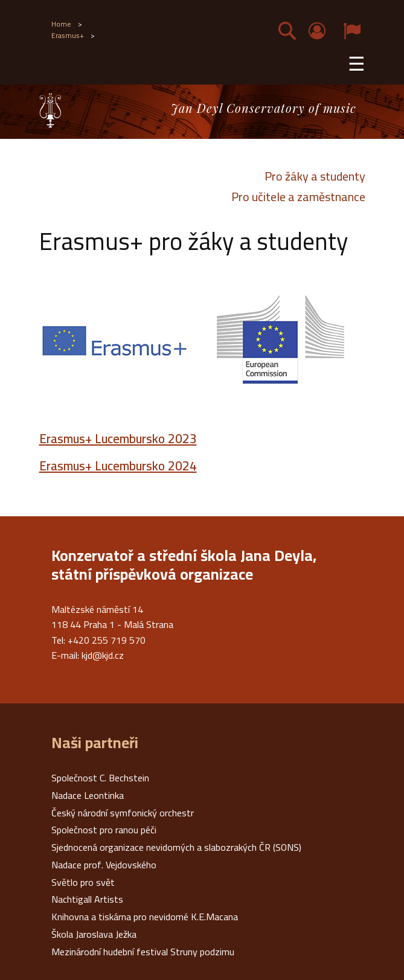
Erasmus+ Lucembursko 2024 (118, 466)
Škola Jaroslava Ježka (94, 934)
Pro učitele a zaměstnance (298, 197)
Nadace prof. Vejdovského (104, 865)
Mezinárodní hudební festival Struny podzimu (143, 952)
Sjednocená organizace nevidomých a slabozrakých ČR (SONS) (176, 847)
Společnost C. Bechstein (100, 778)
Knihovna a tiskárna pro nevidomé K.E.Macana (145, 917)
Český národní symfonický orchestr (123, 813)
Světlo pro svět (83, 882)
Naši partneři (95, 743)
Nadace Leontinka (88, 795)
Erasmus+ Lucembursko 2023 (118, 439)
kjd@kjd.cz (103, 655)
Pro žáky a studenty (315, 176)
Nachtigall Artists (87, 899)
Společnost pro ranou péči (104, 830)
